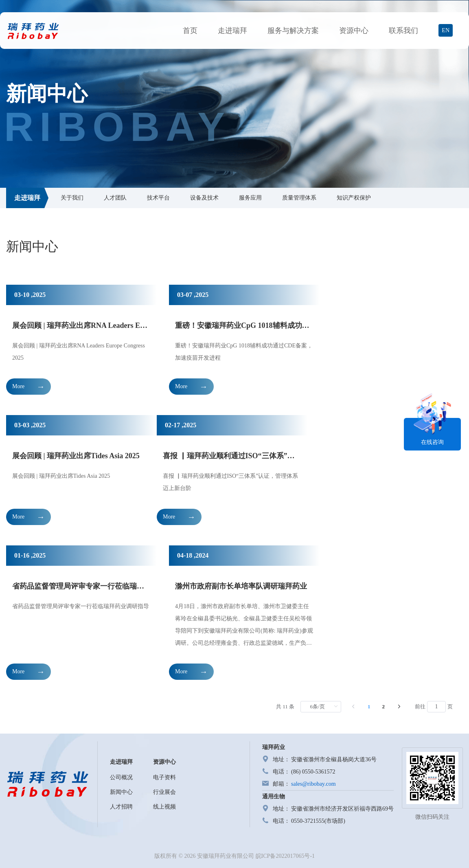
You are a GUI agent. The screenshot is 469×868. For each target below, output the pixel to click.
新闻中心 (121, 792)
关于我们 (72, 198)
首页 (190, 31)
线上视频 (164, 807)
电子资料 (164, 777)
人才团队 (115, 198)
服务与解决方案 (293, 31)
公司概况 (121, 777)
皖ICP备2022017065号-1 (285, 856)
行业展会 (164, 792)
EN (446, 30)
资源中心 (354, 31)
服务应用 (250, 198)
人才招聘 (121, 807)
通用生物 (274, 797)
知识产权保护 (354, 198)
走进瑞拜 (232, 31)
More (18, 386)
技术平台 (158, 198)
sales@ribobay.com (313, 784)
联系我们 (403, 31)
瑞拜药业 (274, 747)
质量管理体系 (299, 198)
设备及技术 (204, 198)
